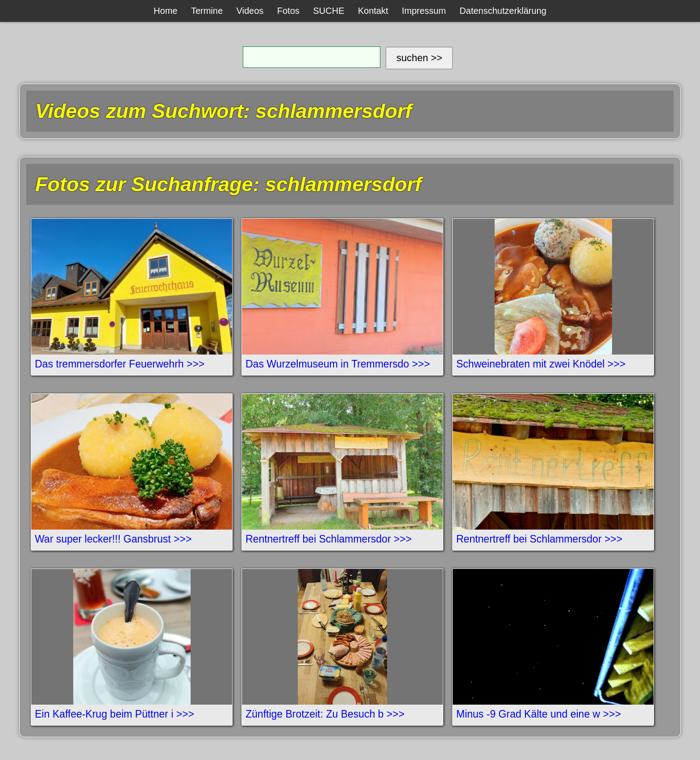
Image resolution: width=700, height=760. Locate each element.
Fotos (288, 11)
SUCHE (329, 11)
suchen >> (419, 58)
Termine (207, 11)
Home (165, 11)
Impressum (424, 11)
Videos (250, 11)
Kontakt (373, 11)
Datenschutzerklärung (503, 11)
